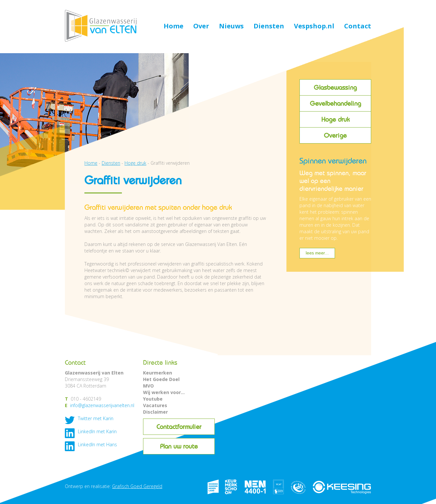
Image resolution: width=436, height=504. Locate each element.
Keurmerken (158, 373)
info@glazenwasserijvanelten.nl (102, 405)
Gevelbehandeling (335, 103)
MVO (148, 386)
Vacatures (155, 405)
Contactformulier (179, 427)
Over (201, 26)
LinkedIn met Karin (97, 431)
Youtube (153, 399)
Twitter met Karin (96, 418)
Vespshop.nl (314, 26)
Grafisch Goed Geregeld (137, 486)
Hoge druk (335, 119)
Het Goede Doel (161, 379)
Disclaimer (155, 412)
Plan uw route (179, 446)
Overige (335, 135)
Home (174, 26)
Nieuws (231, 26)
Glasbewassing (335, 87)
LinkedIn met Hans (97, 444)
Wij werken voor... (164, 392)
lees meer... (317, 253)
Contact (358, 26)
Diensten (269, 26)
